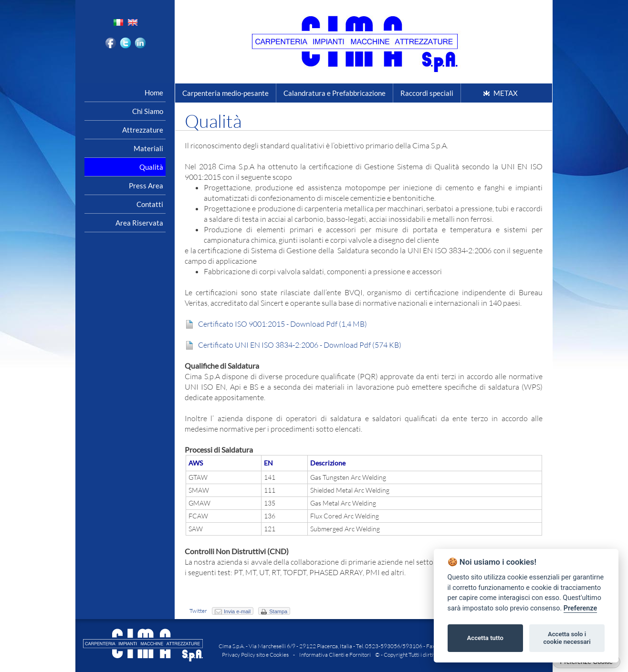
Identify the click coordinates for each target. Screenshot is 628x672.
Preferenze (580, 608)
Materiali (148, 148)
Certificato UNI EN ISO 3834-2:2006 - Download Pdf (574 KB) (298, 345)
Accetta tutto (485, 638)
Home (154, 93)
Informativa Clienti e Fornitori (335, 655)
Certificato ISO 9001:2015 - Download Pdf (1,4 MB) (281, 324)
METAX (506, 93)
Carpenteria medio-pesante (225, 93)
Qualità (151, 167)
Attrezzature (143, 130)
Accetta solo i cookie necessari (567, 638)
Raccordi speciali (427, 93)
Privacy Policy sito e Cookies (255, 655)
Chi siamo (148, 111)
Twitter (198, 611)
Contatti (150, 204)
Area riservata (139, 223)
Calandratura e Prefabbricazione (335, 93)
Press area (146, 186)
